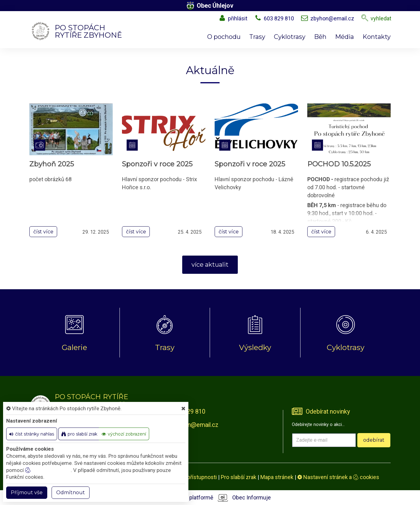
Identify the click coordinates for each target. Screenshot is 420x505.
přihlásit (238, 18)
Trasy (257, 37)
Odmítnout (71, 492)
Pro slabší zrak (239, 477)
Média (344, 37)
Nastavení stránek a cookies (338, 477)
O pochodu (224, 37)
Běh (320, 37)
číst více (43, 232)
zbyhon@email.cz (332, 18)
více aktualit (210, 265)
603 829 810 (279, 18)
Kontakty (377, 37)
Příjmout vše (27, 492)
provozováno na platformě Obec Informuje (210, 498)
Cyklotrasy (290, 37)
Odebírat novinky (328, 412)
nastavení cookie (48, 470)
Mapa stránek (277, 477)
